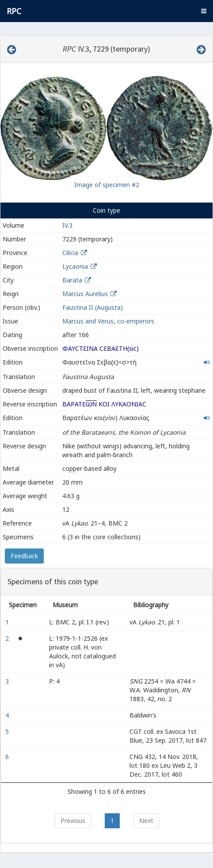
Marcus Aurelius (85, 294)
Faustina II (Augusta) (93, 307)
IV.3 (67, 225)
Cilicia (70, 253)
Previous (73, 821)
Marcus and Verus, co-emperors (108, 321)
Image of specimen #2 (107, 185)
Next (146, 821)
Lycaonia (75, 266)
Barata (72, 280)
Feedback (24, 556)
